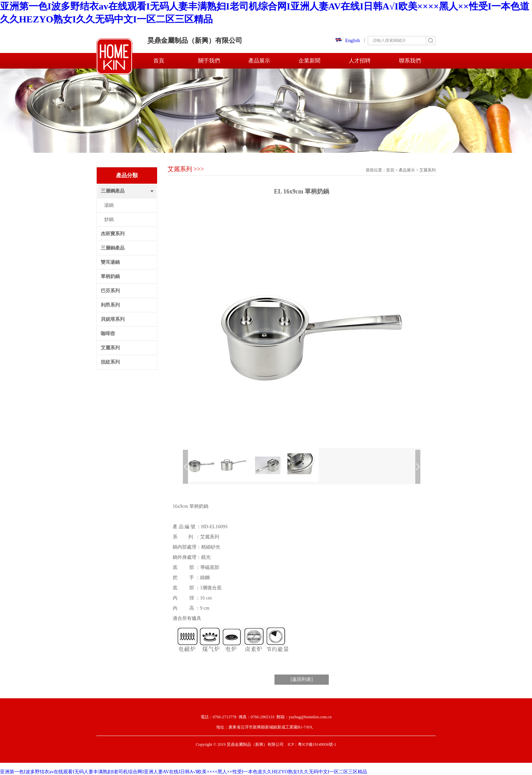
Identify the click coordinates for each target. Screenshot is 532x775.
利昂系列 (110, 305)
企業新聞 (309, 61)
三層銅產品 (113, 248)
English (348, 41)
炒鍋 (109, 219)
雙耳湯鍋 (110, 262)
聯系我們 (410, 61)
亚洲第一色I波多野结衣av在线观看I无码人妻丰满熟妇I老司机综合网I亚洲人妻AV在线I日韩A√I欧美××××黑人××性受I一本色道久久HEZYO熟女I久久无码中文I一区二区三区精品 (184, 772)
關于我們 (209, 61)
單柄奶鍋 (110, 276)
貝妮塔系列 (113, 319)
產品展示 (259, 61)
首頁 (159, 61)
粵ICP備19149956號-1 (317, 744)
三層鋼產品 (113, 191)
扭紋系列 (110, 362)
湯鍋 (109, 205)
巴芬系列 (110, 291)
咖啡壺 (108, 334)
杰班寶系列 (113, 234)
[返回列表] (301, 679)
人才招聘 (360, 61)
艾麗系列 (110, 348)
